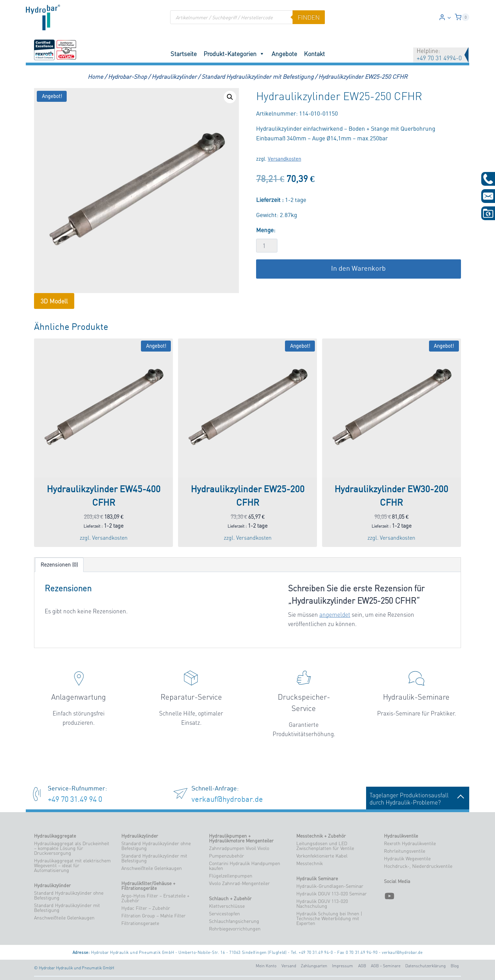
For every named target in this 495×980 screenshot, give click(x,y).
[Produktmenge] (267, 246)
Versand (289, 966)
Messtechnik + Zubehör (321, 836)
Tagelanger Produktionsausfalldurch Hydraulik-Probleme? (418, 799)
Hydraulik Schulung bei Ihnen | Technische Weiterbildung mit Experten (329, 918)
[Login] (445, 17)
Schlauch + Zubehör (230, 898)
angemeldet (335, 615)
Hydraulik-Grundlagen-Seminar (330, 886)
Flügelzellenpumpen (231, 876)
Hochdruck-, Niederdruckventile (418, 866)
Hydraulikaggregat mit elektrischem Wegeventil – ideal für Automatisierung (72, 865)
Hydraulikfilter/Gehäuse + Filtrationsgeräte (148, 886)
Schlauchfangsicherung (234, 921)
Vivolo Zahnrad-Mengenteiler (239, 883)
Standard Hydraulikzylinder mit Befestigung (67, 908)
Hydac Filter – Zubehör (146, 908)
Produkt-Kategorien (234, 54)
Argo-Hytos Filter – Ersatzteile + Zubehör (155, 898)
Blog (455, 966)
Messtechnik (310, 863)
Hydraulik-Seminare (416, 697)
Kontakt (314, 54)
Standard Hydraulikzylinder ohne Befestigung (69, 895)
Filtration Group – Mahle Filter (153, 916)
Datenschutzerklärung (425, 966)
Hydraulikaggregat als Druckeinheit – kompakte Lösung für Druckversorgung (72, 848)
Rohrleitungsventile (405, 851)
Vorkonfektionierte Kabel (322, 856)
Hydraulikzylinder (52, 885)
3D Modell (54, 301)
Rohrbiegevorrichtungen (235, 929)
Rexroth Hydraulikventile (410, 843)
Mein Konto (266, 966)
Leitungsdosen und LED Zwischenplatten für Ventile (325, 846)
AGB (362, 966)
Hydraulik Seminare (317, 879)
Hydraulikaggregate (55, 836)
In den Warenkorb (358, 269)
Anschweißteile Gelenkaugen (64, 918)
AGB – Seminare (386, 966)
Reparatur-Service (191, 697)
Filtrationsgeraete (140, 923)
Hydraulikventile (401, 836)
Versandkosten (284, 159)
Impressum (343, 966)
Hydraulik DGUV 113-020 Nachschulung (322, 904)
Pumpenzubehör (227, 856)
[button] (449, 17)
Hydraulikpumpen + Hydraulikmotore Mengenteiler (241, 838)
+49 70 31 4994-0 (439, 58)
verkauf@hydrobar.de (227, 800)
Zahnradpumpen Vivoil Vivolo (239, 848)
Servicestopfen (224, 914)
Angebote (284, 54)
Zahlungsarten (314, 966)
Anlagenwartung (79, 697)
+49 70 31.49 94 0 (75, 800)
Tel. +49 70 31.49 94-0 (312, 952)
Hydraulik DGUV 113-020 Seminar (332, 894)
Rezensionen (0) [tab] (59, 565)
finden (309, 17)
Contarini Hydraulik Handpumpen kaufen (245, 866)
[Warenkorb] (462, 17)
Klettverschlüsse (227, 906)
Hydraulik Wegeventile (407, 859)
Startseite (184, 54)
